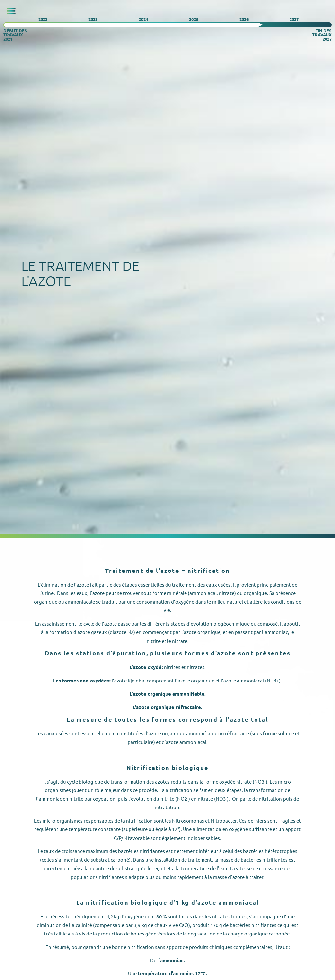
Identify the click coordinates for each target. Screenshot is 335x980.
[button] (11, 11)
